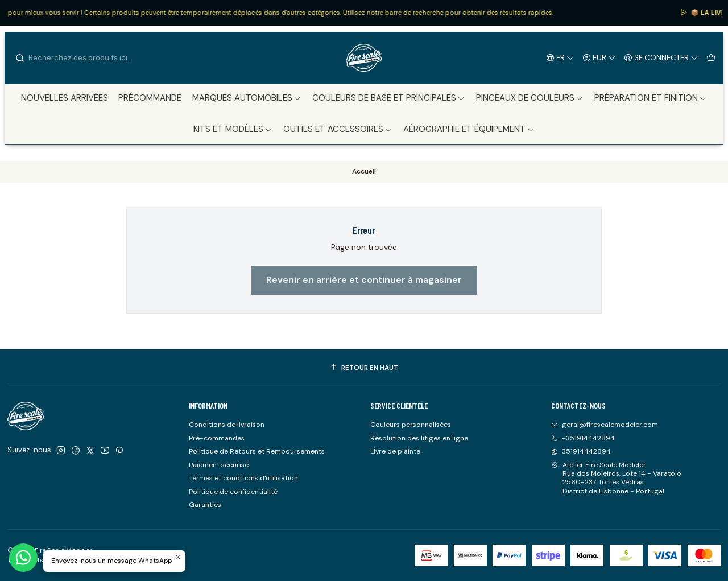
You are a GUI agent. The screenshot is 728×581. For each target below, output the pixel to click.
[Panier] (711, 57)
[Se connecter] (661, 57)
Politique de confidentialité (233, 492)
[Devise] (599, 57)
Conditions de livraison (227, 425)
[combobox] (73, 58)
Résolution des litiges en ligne (419, 438)
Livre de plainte (395, 451)
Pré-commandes (217, 438)
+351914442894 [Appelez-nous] (583, 438)
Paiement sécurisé (219, 465)
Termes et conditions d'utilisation (243, 478)
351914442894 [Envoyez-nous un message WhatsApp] (581, 451)
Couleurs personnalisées (411, 425)
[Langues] (561, 57)
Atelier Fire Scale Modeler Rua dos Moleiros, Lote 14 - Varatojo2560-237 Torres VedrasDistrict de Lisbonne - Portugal (616, 478)
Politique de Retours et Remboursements (257, 451)
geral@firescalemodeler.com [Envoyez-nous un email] (605, 425)
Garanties (205, 505)
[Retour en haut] (364, 368)
